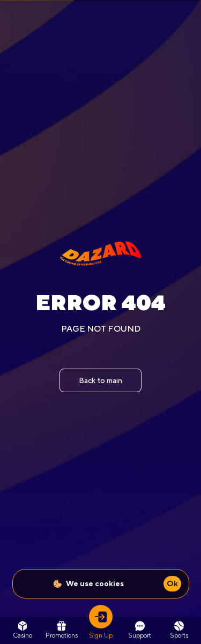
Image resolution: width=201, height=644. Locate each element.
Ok (172, 583)
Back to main (100, 380)
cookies (109, 583)
